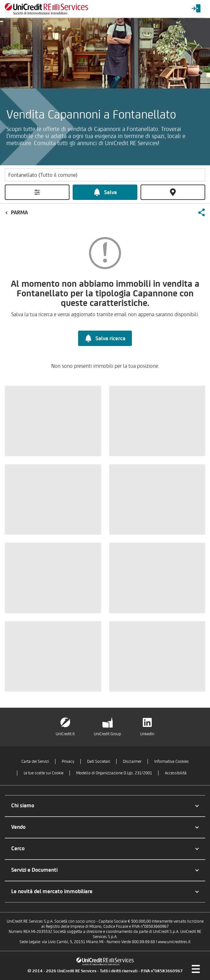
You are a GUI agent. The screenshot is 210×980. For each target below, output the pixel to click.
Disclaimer (132, 761)
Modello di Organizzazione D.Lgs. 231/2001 (114, 773)
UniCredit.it (65, 734)
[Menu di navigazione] (196, 969)
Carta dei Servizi (35, 761)
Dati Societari (99, 761)
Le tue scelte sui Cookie (44, 773)
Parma (19, 212)
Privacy (68, 761)
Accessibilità (176, 773)
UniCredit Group (107, 734)
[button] (201, 212)
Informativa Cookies (172, 761)
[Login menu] (196, 9)
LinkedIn (147, 734)
